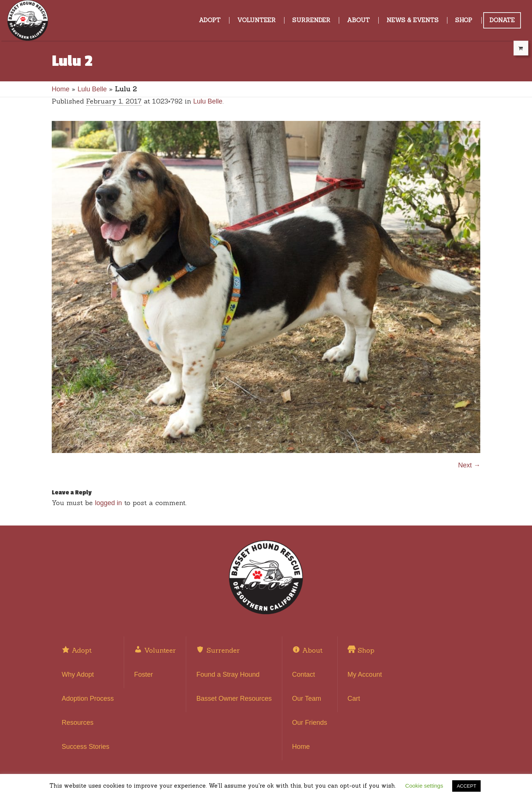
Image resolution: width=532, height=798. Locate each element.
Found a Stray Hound (228, 674)
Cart (354, 699)
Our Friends (310, 723)
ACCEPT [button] (466, 786)
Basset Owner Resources (234, 699)
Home (61, 89)
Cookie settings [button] (424, 786)
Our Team (307, 699)
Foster (144, 674)
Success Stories (86, 747)
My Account (365, 674)
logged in (108, 503)
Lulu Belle (92, 89)
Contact (304, 674)
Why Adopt (78, 674)
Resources (78, 723)
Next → (469, 465)
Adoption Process (88, 699)
